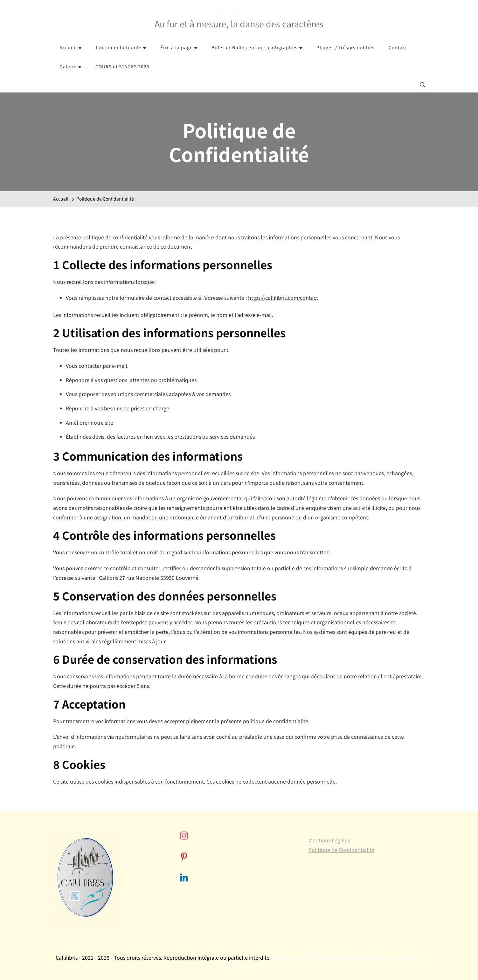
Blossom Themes (369, 957)
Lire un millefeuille (119, 47)
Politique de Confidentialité (341, 850)
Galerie (68, 66)
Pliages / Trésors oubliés (346, 47)
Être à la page (177, 47)
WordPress (238, 967)
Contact (398, 47)
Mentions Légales (329, 840)
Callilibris (239, 14)
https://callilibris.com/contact (283, 298)
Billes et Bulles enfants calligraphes (255, 47)
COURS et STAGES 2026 (122, 66)
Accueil (68, 47)
